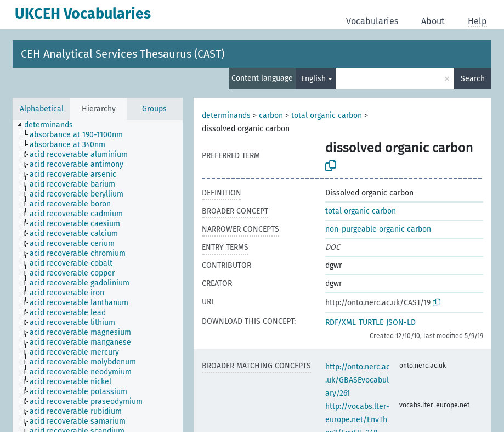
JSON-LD (401, 322)
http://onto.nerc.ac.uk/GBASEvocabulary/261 (358, 380)
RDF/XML (341, 322)
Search (473, 79)
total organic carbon (327, 116)
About (433, 21)
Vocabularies (372, 21)
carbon (271, 116)
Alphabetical (42, 109)
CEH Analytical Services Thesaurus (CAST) (123, 54)
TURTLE (371, 322)
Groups (154, 109)
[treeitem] (53, 125)
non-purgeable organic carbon (378, 229)
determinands (226, 116)
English (313, 79)
